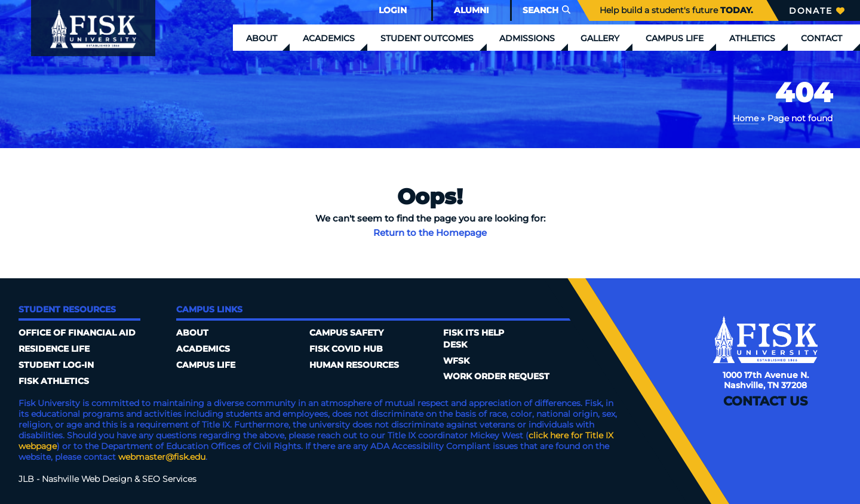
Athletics (752, 38)
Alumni (472, 10)
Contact (821, 38)
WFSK (456, 361)
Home (746, 118)
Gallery (600, 38)
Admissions (527, 38)
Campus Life (675, 38)
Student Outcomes (427, 38)
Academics (329, 38)
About (262, 38)
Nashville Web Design (87, 479)
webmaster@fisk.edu (162, 457)
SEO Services (169, 479)
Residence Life (54, 349)
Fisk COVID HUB (346, 349)
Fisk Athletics (54, 381)
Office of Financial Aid (77, 333)
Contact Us (765, 401)
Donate (817, 11)
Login (393, 10)
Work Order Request (496, 376)
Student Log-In (56, 365)
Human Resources (354, 365)
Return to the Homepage (430, 233)
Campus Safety (346, 333)
